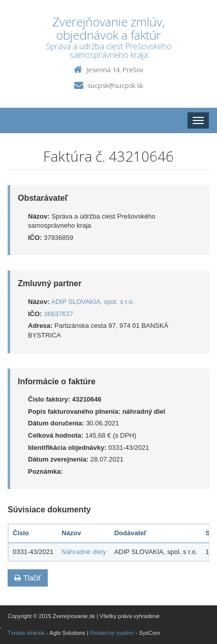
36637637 (58, 314)
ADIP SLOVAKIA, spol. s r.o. (93, 302)
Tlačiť (28, 578)
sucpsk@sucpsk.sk (115, 85)
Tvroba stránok (26, 633)
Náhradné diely (84, 552)
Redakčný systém (112, 633)
